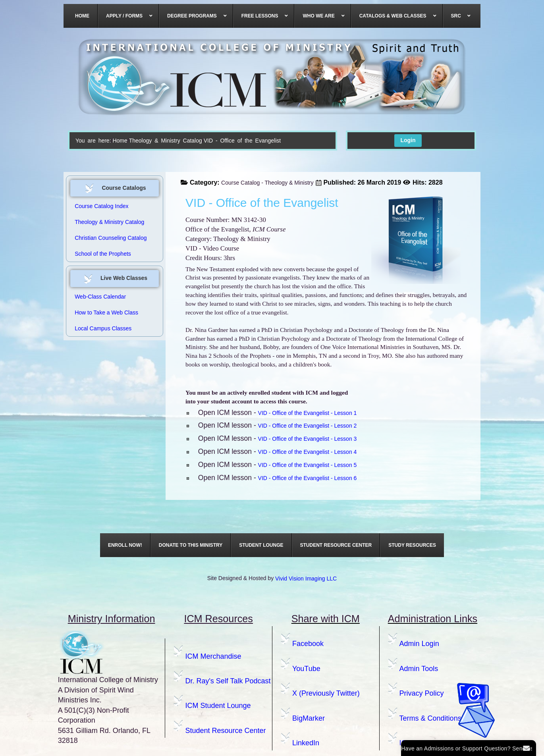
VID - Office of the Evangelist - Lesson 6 (308, 478)
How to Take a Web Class (106, 312)
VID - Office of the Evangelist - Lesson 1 (308, 413)
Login (408, 140)
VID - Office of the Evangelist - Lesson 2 (308, 426)
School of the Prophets (103, 254)
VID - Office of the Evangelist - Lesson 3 (308, 439)
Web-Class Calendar (100, 297)
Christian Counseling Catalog (111, 238)
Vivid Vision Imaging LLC (306, 579)
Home (120, 141)
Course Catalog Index (101, 206)
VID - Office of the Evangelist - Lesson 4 (308, 452)
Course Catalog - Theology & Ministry (267, 183)
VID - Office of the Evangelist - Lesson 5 (308, 465)
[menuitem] (82, 16)
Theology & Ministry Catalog (166, 141)
